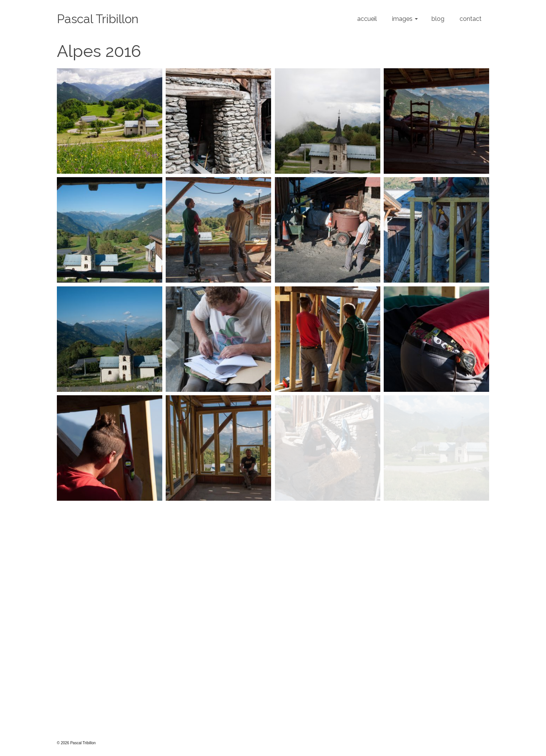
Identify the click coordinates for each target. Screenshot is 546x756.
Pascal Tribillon (98, 19)
